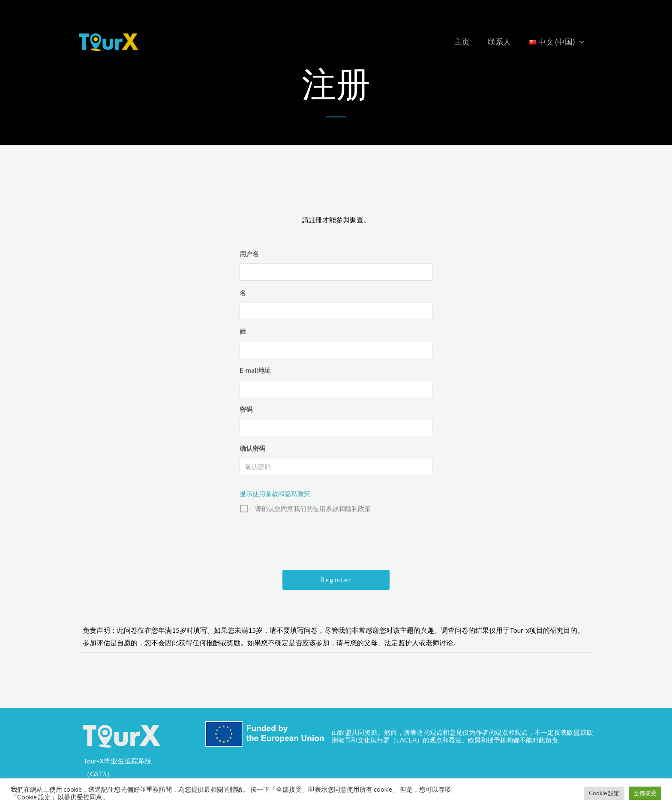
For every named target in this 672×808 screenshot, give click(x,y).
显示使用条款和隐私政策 (275, 494)
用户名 (249, 254)
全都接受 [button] (645, 793)
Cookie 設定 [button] (604, 793)
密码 (246, 409)
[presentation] (337, 540)
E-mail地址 (255, 370)
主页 (456, 42)
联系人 (496, 42)
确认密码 (252, 448)
